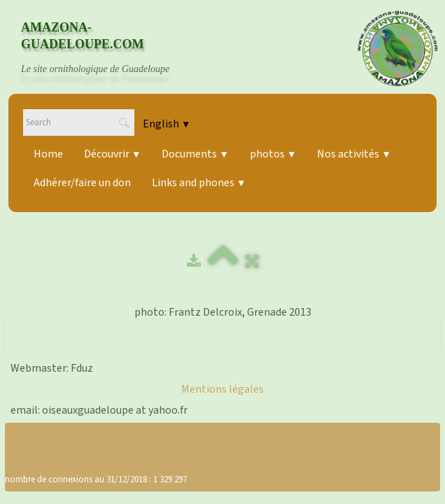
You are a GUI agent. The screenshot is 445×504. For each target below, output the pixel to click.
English (167, 124)
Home (48, 154)
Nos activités (354, 154)
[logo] (108, 48)
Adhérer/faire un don (82, 183)
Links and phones (199, 183)
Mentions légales (222, 389)
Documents (195, 154)
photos (273, 154)
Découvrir (112, 154)
